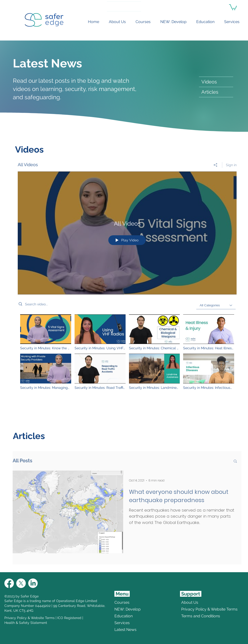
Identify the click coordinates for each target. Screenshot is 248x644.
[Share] (216, 165)
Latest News (125, 630)
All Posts (22, 461)
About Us (190, 602)
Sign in (231, 165)
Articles (210, 92)
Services (122, 623)
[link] (233, 7)
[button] (235, 461)
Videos (209, 82)
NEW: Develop (128, 609)
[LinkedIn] (33, 583)
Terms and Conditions (193, 616)
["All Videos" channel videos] (127, 355)
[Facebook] (9, 583)
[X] (21, 583)
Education (124, 616)
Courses (122, 602)
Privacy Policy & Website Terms (30, 618)
